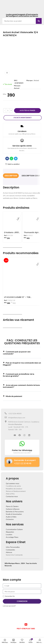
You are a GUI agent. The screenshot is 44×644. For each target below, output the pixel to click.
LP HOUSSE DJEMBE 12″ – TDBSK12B (20, 297)
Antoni (17, 88)
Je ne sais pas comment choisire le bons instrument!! (21, 386)
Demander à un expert (25, 460)
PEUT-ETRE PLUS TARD (26, 629)
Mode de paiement (14, 396)
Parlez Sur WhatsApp (22, 450)
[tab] (11, 176)
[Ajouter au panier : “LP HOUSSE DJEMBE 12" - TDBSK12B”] (38, 261)
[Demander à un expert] (9, 461)
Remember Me (9, 596)
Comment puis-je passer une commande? (17, 353)
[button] (7, 159)
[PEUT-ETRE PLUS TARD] (26, 624)
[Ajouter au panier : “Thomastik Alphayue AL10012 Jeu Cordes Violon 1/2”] (38, 215)
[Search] (39, 21)
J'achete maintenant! (23, 118)
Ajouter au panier (27, 110)
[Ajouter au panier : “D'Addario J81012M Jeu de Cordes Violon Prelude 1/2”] (18, 215)
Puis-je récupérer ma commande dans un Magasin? (22, 364)
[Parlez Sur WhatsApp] (22, 444)
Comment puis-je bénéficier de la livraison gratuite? (19, 375)
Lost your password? (9, 606)
